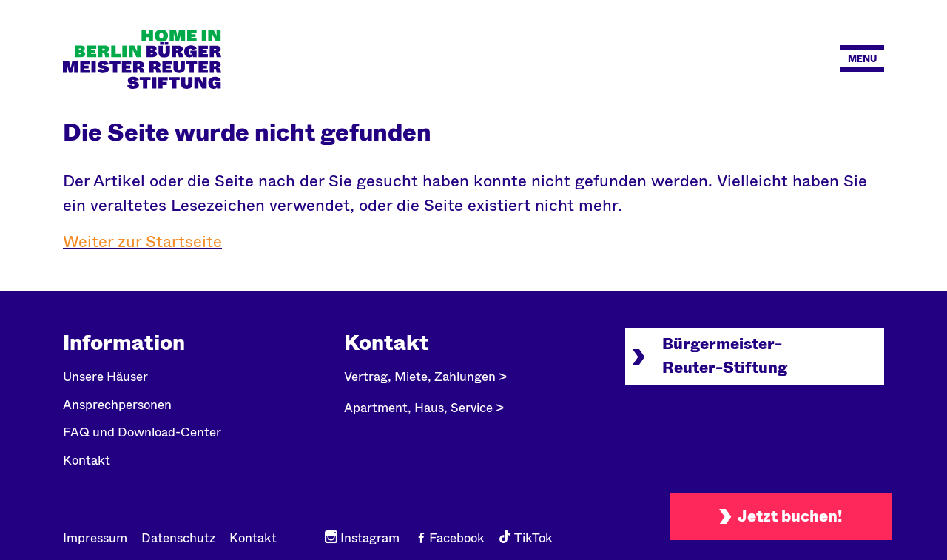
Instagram (362, 538)
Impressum (95, 538)
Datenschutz (178, 538)
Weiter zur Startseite (142, 242)
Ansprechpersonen (117, 405)
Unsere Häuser (105, 377)
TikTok (526, 538)
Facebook (449, 538)
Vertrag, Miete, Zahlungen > (425, 377)
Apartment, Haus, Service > (424, 408)
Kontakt (87, 461)
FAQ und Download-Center (142, 432)
